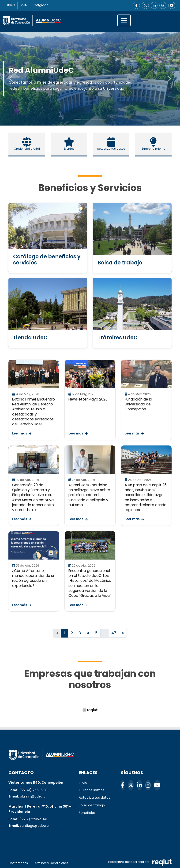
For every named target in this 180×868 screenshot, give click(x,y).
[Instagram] (163, 5)
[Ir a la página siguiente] (123, 633)
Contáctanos (18, 863)
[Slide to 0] (77, 119)
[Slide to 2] (94, 119)
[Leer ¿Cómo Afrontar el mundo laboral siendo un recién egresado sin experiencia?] (34, 545)
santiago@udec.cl (35, 826)
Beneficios (87, 813)
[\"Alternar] (124, 20)
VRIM (24, 5)
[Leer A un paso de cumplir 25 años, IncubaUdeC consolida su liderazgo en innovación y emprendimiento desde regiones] (146, 460)
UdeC (11, 5)
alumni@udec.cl (33, 797)
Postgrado (41, 5)
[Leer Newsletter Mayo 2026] (90, 374)
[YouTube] (172, 5)
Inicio (83, 783)
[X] (145, 5)
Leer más (22, 434)
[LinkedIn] (154, 5)
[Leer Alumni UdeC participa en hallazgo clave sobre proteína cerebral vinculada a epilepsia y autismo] (90, 460)
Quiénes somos (92, 790)
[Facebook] (136, 5)
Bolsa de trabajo (92, 805)
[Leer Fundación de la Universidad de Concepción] (146, 374)
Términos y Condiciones (51, 863)
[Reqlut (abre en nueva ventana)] (90, 710)
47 (114, 633)
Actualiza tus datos (94, 798)
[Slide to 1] (86, 119)
